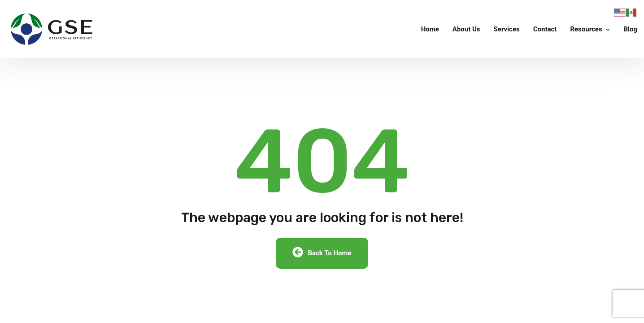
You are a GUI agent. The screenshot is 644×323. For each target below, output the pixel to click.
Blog (630, 29)
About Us (466, 29)
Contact (545, 29)
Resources (586, 29)
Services (507, 29)
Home (430, 29)
